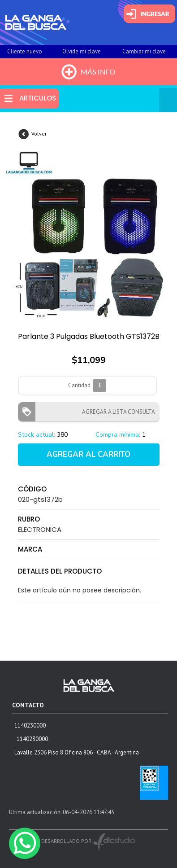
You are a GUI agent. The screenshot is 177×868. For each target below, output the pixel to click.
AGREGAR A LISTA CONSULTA (116, 412)
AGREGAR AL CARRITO (88, 454)
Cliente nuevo (25, 51)
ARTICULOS (38, 98)
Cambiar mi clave (144, 51)
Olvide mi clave (82, 51)
